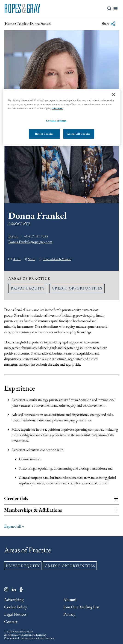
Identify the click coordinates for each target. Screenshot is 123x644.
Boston (13, 236)
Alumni (70, 599)
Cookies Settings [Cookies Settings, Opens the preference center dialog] (56, 121)
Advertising (14, 599)
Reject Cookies (44, 134)
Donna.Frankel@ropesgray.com (30, 242)
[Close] (114, 95)
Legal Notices (15, 614)
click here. (57, 108)
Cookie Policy (16, 607)
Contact (11, 621)
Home (9, 23)
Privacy (69, 614)
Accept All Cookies (79, 134)
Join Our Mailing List (81, 607)
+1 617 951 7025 (36, 236)
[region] (61, 118)
